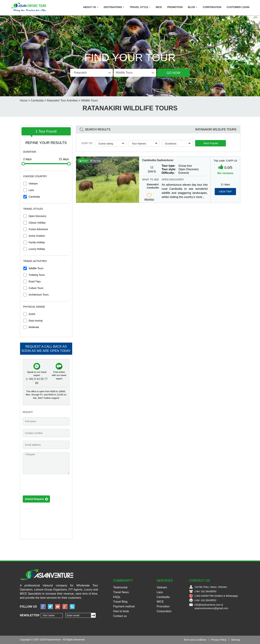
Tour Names (145, 143)
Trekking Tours (37, 275)
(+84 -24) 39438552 (205, 600)
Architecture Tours (39, 295)
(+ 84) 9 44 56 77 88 (37, 381)
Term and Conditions (195, 640)
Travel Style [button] (140, 7)
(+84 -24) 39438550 (205, 591)
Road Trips (35, 281)
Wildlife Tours (89, 100)
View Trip (225, 192)
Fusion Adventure (38, 229)
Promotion (175, 7)
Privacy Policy (219, 640)
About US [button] (91, 7)
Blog (193, 7)
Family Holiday (37, 242)
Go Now (173, 73)
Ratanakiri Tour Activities (62, 100)
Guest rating (111, 143)
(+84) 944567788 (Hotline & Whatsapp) (216, 596)
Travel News (121, 592)
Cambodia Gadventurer (158, 160)
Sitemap (236, 640)
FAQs (117, 597)
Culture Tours (36, 288)
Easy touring (36, 321)
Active (32, 314)
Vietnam (33, 184)
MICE (159, 7)
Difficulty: (168, 173)
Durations (178, 143)
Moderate (34, 327)
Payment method (124, 606)
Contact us (120, 616)
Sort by (87, 143)
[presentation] (50, 486)
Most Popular (211, 143)
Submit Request (36, 499)
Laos (31, 190)
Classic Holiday (37, 223)
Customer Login (238, 7)
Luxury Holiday (37, 249)
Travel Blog (120, 602)
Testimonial (120, 587)
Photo (84, 161)
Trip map (96, 161)
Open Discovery (37, 216)
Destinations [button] (114, 7)
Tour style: (169, 169)
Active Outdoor (37, 236)
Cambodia (37, 100)
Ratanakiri (153, 184)
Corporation (212, 7)
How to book (121, 611)
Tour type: (169, 166)
